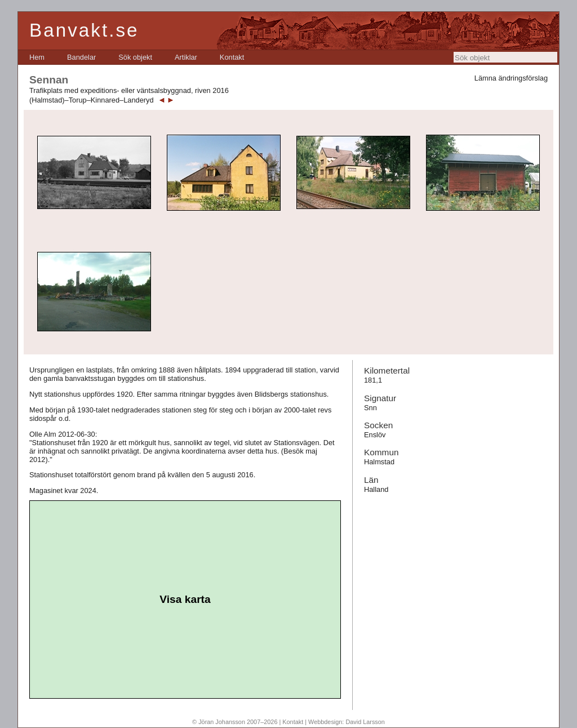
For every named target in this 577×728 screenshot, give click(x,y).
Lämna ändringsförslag (511, 78)
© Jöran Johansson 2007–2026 (235, 722)
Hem (37, 57)
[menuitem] (37, 57)
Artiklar (186, 57)
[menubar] (137, 57)
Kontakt (232, 57)
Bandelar (81, 57)
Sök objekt (135, 57)
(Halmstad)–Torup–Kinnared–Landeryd (92, 100)
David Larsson (365, 722)
